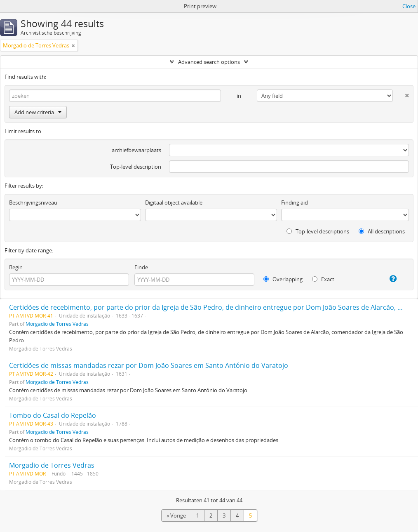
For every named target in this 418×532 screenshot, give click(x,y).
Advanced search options (209, 62)
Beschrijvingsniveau (33, 202)
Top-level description (136, 167)
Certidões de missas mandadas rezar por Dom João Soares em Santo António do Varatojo (149, 365)
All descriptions (382, 231)
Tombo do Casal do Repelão (53, 415)
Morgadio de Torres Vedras (57, 324)
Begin (16, 267)
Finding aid (295, 202)
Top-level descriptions (318, 231)
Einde (141, 267)
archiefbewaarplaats (136, 150)
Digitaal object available (174, 202)
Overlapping (283, 279)
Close (409, 6)
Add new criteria (38, 112)
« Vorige (176, 516)
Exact (323, 279)
